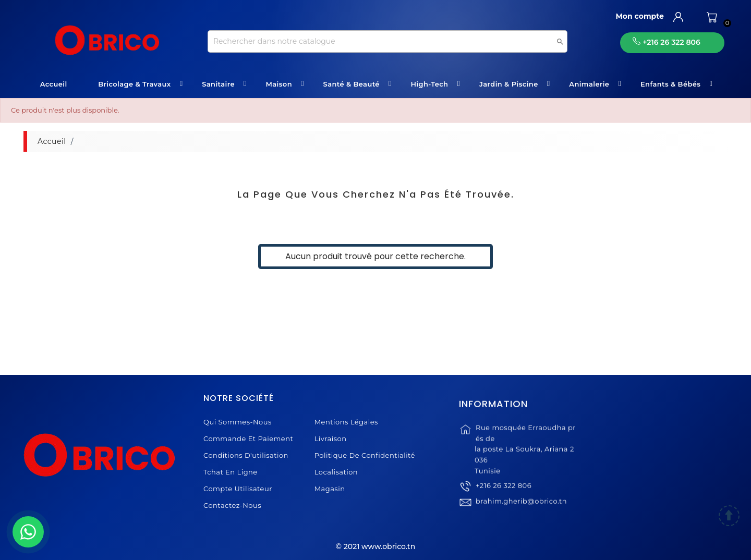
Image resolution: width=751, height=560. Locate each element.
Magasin (330, 489)
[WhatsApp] (28, 532)
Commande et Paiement (248, 439)
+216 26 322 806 (504, 496)
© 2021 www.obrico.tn (375, 546)
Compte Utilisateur (238, 489)
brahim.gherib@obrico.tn (521, 512)
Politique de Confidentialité (365, 455)
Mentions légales (346, 422)
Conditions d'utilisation (246, 455)
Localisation (336, 472)
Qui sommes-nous (238, 422)
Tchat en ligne (231, 472)
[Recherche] (387, 41)
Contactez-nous (232, 505)
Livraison (331, 439)
